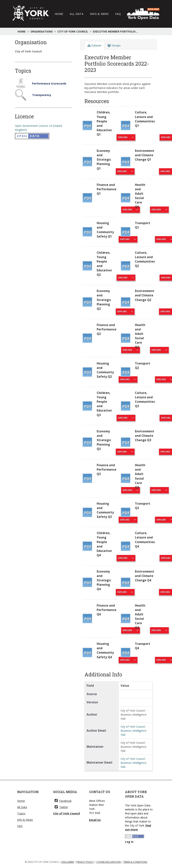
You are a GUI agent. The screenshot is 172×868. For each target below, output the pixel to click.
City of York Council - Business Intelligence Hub (133, 731)
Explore (159, 209)
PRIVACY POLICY (85, 862)
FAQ (118, 14)
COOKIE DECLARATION (109, 862)
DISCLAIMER (68, 862)
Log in (129, 842)
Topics (21, 813)
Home (59, 14)
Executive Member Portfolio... (115, 31)
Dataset (94, 45)
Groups (114, 45)
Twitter (61, 807)
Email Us (95, 820)
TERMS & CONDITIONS (135, 862)
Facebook (63, 801)
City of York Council (73, 31)
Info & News (99, 14)
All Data (77, 14)
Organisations (42, 31)
